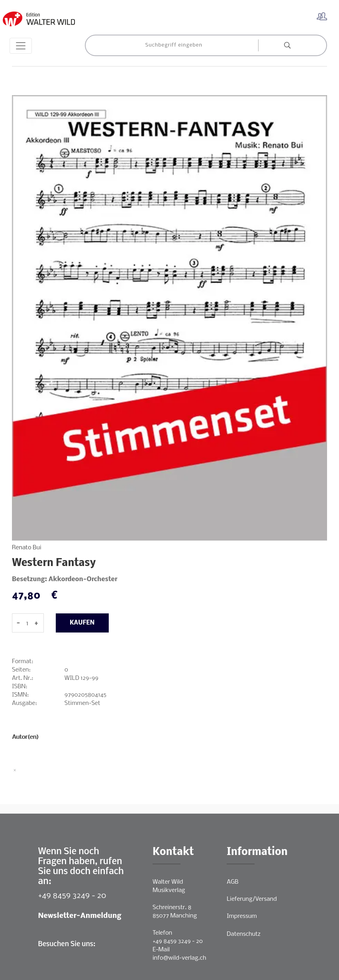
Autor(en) (25, 737)
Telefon (162, 933)
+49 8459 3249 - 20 (72, 896)
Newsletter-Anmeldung (80, 916)
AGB (232, 882)
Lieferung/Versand (252, 899)
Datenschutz (244, 934)
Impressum (242, 916)
